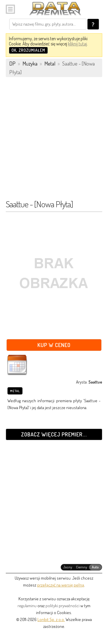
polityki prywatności (62, 606)
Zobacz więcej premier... (54, 434)
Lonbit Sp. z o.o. (51, 619)
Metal (15, 391)
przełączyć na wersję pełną (61, 585)
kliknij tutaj (77, 44)
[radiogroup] (81, 567)
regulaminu (27, 606)
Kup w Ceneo (54, 345)
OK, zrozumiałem (28, 50)
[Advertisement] (54, 141)
